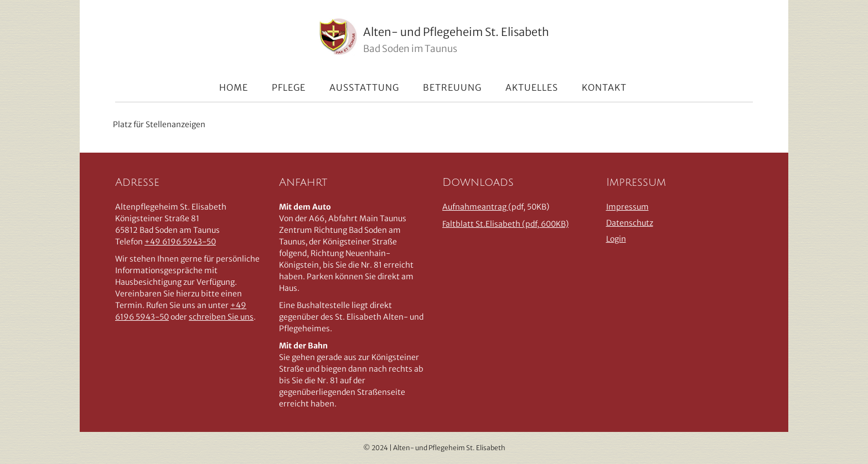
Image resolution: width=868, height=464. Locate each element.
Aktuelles (532, 87)
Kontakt (604, 87)
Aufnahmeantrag (475, 207)
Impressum (627, 207)
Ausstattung (364, 87)
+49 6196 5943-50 (180, 242)
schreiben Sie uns (221, 317)
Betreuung (452, 87)
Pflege (289, 87)
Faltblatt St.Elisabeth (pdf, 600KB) (505, 224)
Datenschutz (630, 223)
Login (616, 239)
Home (234, 87)
